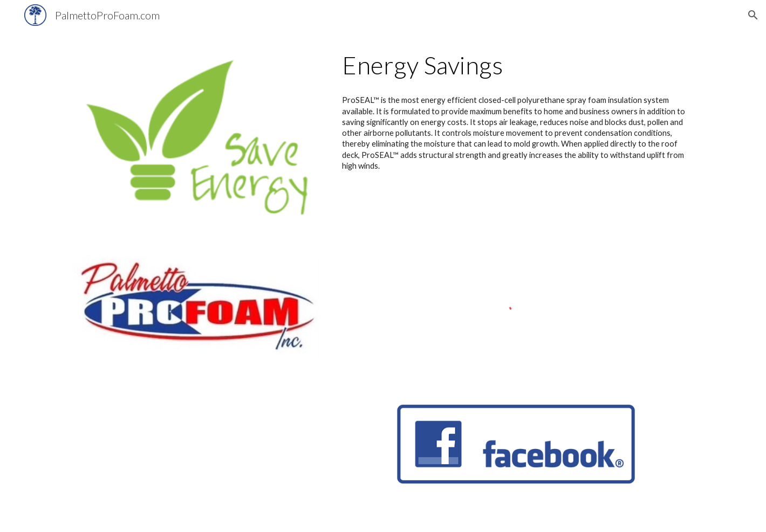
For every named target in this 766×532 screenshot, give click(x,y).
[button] (753, 15)
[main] (516, 65)
